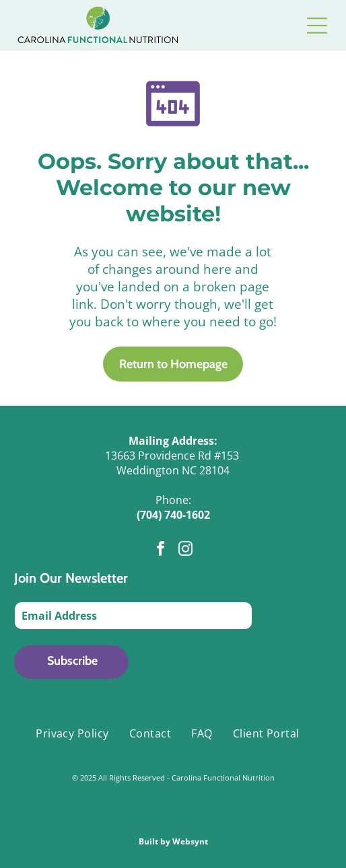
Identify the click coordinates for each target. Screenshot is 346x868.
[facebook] (161, 551)
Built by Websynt (173, 841)
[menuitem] (72, 733)
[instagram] (186, 551)
